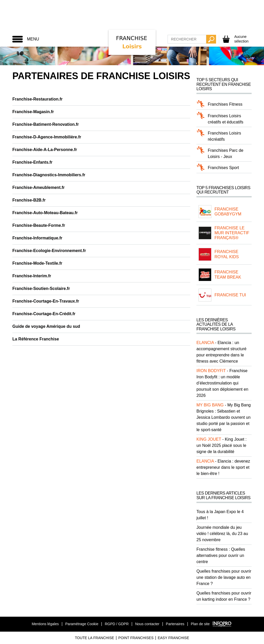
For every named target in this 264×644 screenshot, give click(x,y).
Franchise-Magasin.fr (33, 112)
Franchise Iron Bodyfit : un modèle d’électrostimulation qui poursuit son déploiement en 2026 (222, 383)
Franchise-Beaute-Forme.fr (39, 225)
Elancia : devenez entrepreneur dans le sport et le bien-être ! (223, 467)
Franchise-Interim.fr (32, 276)
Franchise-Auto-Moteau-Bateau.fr (45, 213)
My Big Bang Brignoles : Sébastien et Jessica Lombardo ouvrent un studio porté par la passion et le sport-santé (224, 417)
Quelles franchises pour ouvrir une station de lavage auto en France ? (224, 577)
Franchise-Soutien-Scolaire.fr (41, 288)
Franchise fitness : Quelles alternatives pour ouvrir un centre (221, 555)
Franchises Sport (223, 168)
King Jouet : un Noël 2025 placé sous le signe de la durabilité (221, 445)
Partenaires (175, 624)
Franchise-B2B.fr (29, 200)
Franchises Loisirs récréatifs (224, 136)
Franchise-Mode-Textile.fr (37, 263)
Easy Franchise (174, 638)
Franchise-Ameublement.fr (39, 187)
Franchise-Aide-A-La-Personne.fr (45, 150)
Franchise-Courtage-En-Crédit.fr (44, 314)
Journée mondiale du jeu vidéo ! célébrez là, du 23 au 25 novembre (222, 534)
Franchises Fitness (225, 104)
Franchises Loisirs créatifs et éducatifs (226, 119)
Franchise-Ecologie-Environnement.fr (49, 251)
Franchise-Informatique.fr (37, 238)
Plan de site (200, 624)
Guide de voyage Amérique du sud (46, 326)
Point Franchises (136, 638)
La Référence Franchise (36, 339)
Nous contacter (147, 624)
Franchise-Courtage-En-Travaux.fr (46, 301)
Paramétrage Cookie (82, 624)
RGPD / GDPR (117, 624)
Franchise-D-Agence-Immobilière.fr (47, 137)
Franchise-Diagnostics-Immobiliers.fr (49, 175)
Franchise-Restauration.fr (38, 99)
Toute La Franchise (94, 638)
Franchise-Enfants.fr (32, 162)
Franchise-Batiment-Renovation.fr (46, 124)
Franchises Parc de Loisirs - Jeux (226, 153)
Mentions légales (45, 624)
